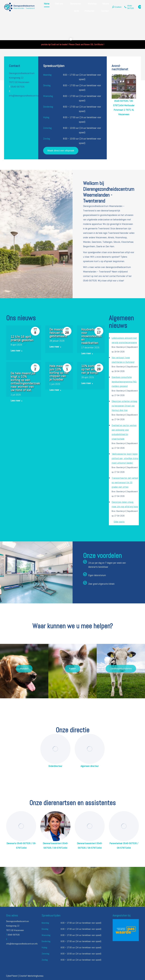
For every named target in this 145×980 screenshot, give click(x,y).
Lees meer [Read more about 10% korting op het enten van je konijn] (87, 383)
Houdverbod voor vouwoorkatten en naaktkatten (91, 336)
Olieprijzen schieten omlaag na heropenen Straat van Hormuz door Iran (124, 406)
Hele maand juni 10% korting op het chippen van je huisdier (59, 373)
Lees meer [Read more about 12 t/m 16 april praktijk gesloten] (17, 351)
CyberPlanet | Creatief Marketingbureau (25, 976)
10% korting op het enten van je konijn (90, 369)
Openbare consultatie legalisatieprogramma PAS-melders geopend (124, 382)
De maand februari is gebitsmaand (58, 333)
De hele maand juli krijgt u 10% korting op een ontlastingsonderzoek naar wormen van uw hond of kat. (25, 382)
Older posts (119, 522)
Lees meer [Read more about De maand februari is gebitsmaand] (55, 347)
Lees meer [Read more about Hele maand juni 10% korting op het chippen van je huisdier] (55, 390)
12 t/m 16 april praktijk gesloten (22, 338)
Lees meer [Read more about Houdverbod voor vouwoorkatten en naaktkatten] (87, 353)
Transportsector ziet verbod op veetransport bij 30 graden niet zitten (125, 482)
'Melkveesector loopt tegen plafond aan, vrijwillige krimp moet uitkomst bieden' (125, 458)
